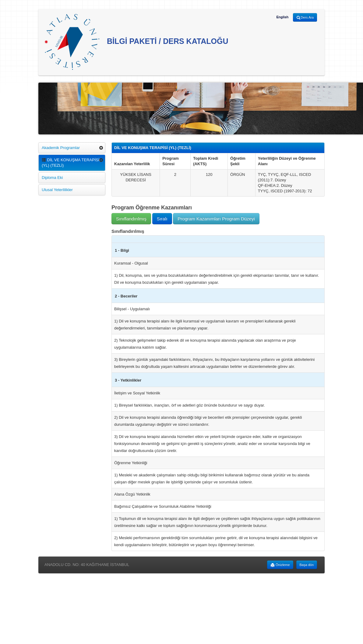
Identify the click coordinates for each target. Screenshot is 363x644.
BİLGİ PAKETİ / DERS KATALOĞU (136, 42)
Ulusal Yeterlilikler (57, 190)
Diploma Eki (52, 178)
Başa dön (307, 565)
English (282, 17)
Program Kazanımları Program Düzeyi (216, 219)
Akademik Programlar (61, 148)
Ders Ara (305, 18)
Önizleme (280, 565)
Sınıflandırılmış (131, 219)
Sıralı (162, 219)
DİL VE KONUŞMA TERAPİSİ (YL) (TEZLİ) (71, 163)
